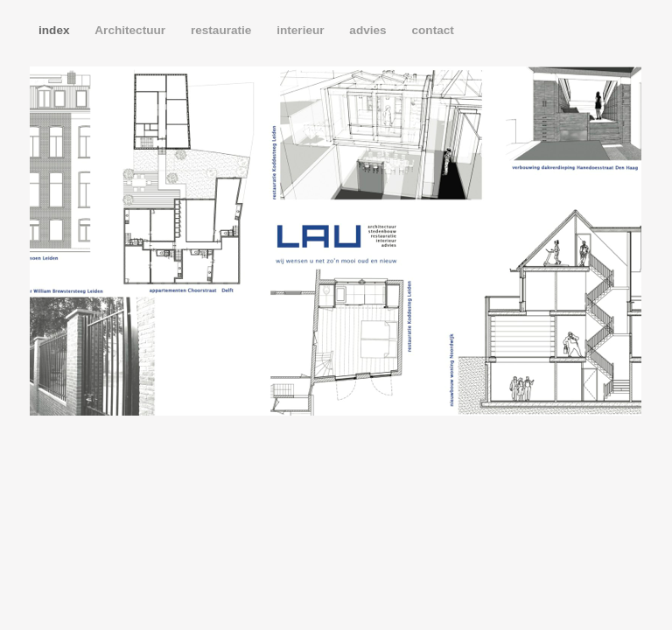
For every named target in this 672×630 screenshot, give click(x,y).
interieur (302, 30)
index (56, 30)
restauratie (223, 30)
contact (432, 30)
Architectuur (132, 30)
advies (369, 30)
